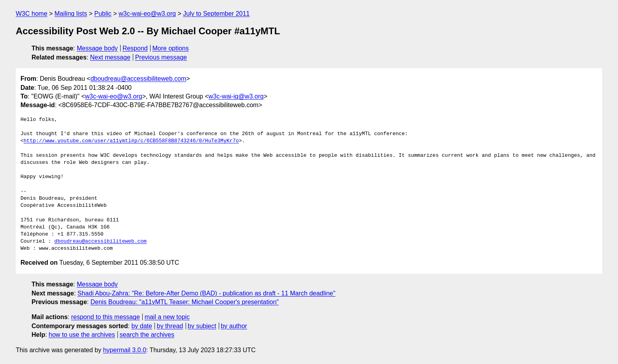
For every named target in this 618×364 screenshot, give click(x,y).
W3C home (32, 14)
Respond (135, 48)
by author (234, 326)
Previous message (161, 57)
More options (171, 48)
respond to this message (105, 317)
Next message (110, 57)
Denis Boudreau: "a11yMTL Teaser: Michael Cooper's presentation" (184, 302)
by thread (170, 326)
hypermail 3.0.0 (124, 350)
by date (141, 326)
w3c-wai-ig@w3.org (236, 96)
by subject (202, 326)
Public (103, 14)
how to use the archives (82, 335)
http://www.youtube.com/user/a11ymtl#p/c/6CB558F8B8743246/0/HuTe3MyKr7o (131, 141)
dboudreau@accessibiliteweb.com (138, 79)
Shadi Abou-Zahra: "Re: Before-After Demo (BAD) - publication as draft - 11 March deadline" (207, 293)
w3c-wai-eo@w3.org (147, 14)
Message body (97, 48)
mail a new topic (167, 317)
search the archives (147, 335)
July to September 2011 (216, 14)
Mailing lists (71, 14)
